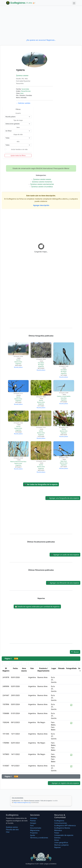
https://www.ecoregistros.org (22, 802)
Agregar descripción (41, 205)
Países (57, 833)
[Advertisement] (41, 22)
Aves (22, 93)
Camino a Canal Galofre (64, 396)
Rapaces (57, 847)
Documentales (36, 828)
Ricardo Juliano (18, 367)
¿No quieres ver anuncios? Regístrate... (41, 40)
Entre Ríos (64, 398)
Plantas (33, 821)
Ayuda (33, 835)
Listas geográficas (61, 843)
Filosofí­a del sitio (12, 830)
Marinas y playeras (61, 845)
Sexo (18, 127)
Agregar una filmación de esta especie (63, 583)
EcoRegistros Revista (62, 828)
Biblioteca (58, 830)
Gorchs (18, 360)
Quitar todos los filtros (18, 155)
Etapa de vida (18, 134)
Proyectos (34, 833)
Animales (34, 818)
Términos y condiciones (39, 838)
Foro (32, 826)
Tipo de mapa (18, 120)
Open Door (64, 461)
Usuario (18, 113)
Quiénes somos (12, 827)
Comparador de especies (64, 835)
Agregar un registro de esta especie (64, 783)
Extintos (57, 838)
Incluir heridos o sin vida (19, 149)
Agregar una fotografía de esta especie (63, 498)
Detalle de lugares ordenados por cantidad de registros (37, 607)
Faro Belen (41, 363)
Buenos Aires (18, 362)
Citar (8, 832)
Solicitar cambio (23, 103)
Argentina (18, 364)
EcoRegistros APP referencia (65, 826)
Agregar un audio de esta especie (65, 555)
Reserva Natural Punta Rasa (18, 462)
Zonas (57, 840)
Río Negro (41, 365)
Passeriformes (26, 91)
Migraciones (35, 830)
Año (18, 142)
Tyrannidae (25, 89)
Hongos (33, 823)
